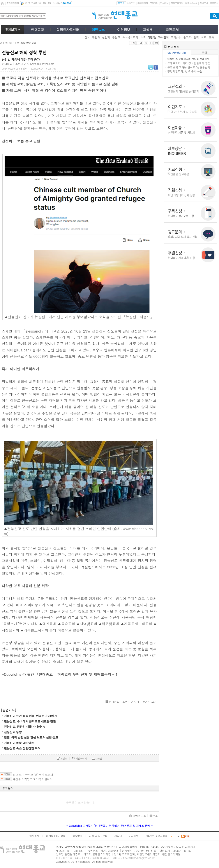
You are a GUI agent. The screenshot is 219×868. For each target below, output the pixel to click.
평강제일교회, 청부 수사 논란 (185, 71)
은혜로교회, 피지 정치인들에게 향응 (189, 63)
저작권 (118, 836)
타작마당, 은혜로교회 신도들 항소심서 (188, 59)
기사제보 (164, 3)
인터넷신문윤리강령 (156, 836)
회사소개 (34, 836)
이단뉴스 (10, 43)
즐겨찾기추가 (12, 3)
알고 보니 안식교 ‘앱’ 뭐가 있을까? (34, 775)
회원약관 (77, 836)
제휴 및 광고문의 (98, 836)
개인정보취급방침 (56, 836)
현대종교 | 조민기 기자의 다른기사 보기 (133, 702)
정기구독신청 (177, 3)
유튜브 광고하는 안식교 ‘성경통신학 (189, 67)
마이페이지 (142, 3)
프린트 (62, 758)
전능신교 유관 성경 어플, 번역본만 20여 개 (31, 716)
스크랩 (97, 758)
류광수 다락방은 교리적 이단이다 (33, 779)
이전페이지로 (137, 816)
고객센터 (154, 3)
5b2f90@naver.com (42, 64)
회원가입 (131, 3)
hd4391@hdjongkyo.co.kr (139, 858)
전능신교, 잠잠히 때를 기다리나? (25, 727)
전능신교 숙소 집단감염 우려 (22, 748)
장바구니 (204, 3)
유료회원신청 (191, 3)
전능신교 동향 (13, 732)
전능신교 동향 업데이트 (19, 743)
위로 (154, 816)
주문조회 (214, 3)
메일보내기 (79, 758)
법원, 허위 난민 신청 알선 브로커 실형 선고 (31, 737)
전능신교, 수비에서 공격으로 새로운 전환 (30, 721)
